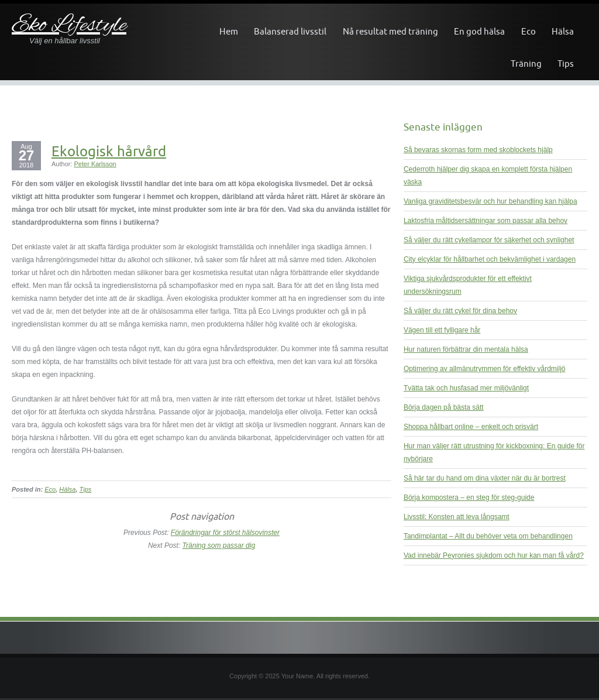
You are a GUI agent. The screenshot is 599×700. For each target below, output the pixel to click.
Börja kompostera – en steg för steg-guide (469, 497)
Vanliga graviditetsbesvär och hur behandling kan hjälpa (490, 201)
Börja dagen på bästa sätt (444, 407)
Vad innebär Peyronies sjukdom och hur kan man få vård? (494, 555)
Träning (526, 64)
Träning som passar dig (219, 545)
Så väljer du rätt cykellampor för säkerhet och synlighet (489, 240)
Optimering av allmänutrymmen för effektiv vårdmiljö (485, 369)
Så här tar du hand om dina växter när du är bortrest (485, 478)
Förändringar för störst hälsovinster (225, 533)
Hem (229, 31)
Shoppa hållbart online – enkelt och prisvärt (471, 427)
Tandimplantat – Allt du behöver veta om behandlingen (488, 536)
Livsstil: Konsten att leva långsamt (457, 517)
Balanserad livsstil (290, 31)
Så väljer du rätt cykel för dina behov (460, 311)
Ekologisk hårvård (109, 151)
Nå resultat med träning (390, 31)
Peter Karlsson (95, 164)
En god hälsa (479, 31)
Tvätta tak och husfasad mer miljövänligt (466, 388)
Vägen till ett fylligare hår (442, 330)
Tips (566, 64)
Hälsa (563, 31)
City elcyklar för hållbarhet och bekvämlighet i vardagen (490, 259)
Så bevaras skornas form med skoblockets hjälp (478, 150)
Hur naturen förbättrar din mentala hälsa (466, 349)
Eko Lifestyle (69, 25)
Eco (529, 31)
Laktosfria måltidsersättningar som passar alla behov (486, 221)
